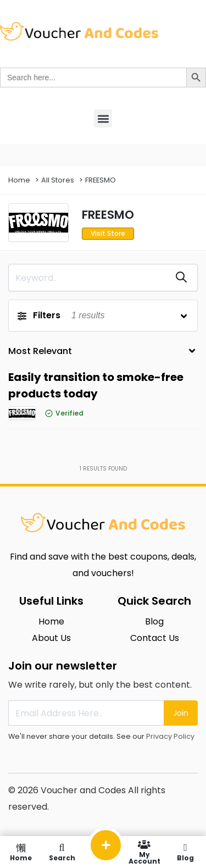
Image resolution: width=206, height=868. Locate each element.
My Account (144, 852)
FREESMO (101, 180)
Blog (185, 852)
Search (62, 852)
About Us (51, 638)
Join (181, 713)
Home (19, 180)
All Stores (58, 180)
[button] (103, 118)
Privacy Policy (170, 736)
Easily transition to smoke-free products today (96, 385)
